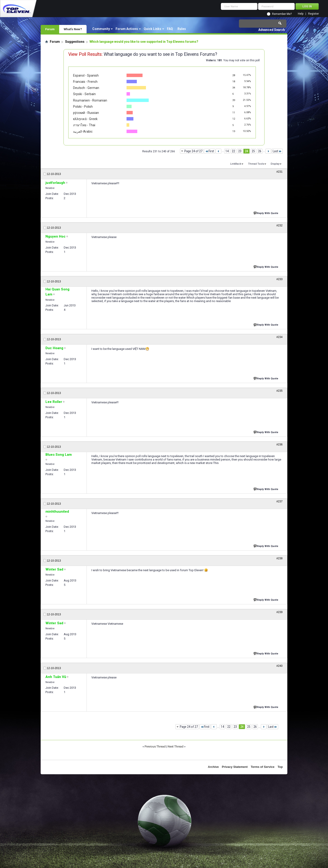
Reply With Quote (266, 213)
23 (240, 151)
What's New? (73, 29)
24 (246, 151)
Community (101, 29)
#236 (279, 445)
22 (233, 151)
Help (301, 14)
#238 (279, 558)
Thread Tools (256, 164)
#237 (279, 501)
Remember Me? (282, 14)
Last (277, 151)
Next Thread (176, 746)
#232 (279, 225)
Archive (213, 767)
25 (253, 151)
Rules (182, 29)
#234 (279, 337)
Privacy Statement (235, 767)
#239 (279, 612)
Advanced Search (272, 30)
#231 (279, 172)
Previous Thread (155, 746)
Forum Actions (127, 29)
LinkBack (236, 164)
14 (227, 151)
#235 (279, 391)
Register (313, 14)
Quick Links (152, 29)
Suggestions (75, 42)
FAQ (170, 29)
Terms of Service (263, 767)
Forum (50, 29)
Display (275, 164)
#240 (279, 666)
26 (260, 151)
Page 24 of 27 (193, 151)
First (210, 151)
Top (280, 767)
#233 (279, 279)
